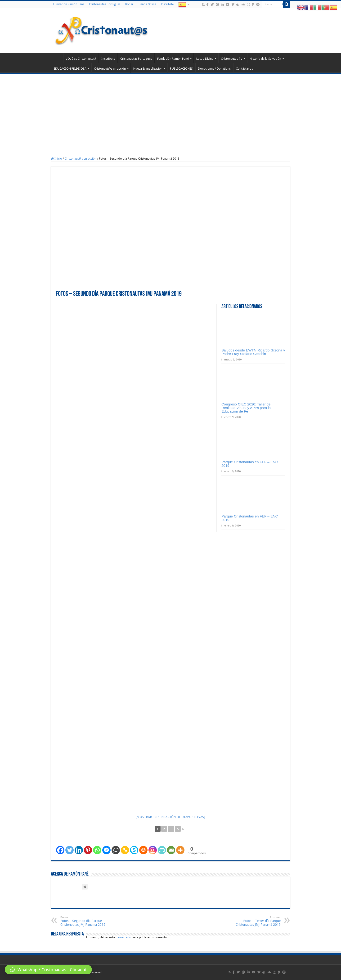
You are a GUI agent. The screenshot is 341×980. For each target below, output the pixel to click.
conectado (124, 937)
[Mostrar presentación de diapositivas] (170, 817)
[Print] (143, 850)
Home (57, 58)
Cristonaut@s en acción (110, 69)
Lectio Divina (205, 59)
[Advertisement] (170, 110)
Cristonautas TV (232, 59)
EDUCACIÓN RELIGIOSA (70, 69)
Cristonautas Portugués (105, 4)
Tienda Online (147, 4)
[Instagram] (153, 850)
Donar (129, 4)
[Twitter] (70, 850)
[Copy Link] (125, 850)
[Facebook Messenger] (106, 850)
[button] (48, 970)
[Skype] (134, 850)
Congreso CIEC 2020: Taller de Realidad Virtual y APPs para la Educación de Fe (246, 408)
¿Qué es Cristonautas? (81, 59)
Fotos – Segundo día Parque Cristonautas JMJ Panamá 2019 (85, 921)
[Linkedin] (79, 850)
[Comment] (116, 850)
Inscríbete (167, 4)
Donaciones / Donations (214, 69)
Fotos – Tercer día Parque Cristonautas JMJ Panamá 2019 (256, 921)
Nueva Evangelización (148, 69)
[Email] (171, 850)
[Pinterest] (88, 850)
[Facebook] (60, 850)
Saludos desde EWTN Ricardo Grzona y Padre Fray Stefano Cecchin (253, 352)
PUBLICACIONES (181, 69)
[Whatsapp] (97, 850)
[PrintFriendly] (162, 850)
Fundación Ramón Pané (69, 4)
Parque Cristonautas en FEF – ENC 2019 (250, 464)
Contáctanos (244, 69)
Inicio (56, 159)
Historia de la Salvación (265, 59)
